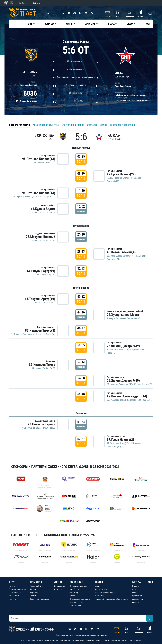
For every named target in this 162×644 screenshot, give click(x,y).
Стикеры (73, 596)
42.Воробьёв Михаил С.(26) (140, 400)
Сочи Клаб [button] (90, 24)
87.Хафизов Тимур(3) (40, 330)
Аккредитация (138, 599)
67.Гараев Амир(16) (46, 275)
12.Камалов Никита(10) (118, 350)
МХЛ (148, 24)
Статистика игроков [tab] (73, 125)
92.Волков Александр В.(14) (127, 396)
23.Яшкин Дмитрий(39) (123, 346)
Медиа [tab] (103, 125)
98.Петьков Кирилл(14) (39, 193)
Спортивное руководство (40, 599)
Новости (135, 586)
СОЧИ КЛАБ (76, 582)
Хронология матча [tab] (19, 125)
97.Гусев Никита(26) (116, 400)
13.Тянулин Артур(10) (40, 299)
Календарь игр (59, 586)
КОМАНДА (36, 582)
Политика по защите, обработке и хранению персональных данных (81, 635)
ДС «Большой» (15, 596)
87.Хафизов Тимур (42, 365)
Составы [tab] (92, 125)
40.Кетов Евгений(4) (121, 252)
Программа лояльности (78, 586)
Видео (135, 593)
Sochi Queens (74, 589)
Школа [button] (111, 24)
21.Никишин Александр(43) (120, 384)
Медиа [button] (130, 24)
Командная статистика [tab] (46, 125)
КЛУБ (12, 582)
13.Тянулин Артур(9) (41, 271)
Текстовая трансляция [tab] (123, 125)
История (12, 586)
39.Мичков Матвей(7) (45, 302)
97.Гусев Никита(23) (121, 440)
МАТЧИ (58, 582)
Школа (97, 586)
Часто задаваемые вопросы (105, 593)
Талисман (34, 596)
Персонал (34, 593)
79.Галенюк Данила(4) (22, 334)
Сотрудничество (15, 593)
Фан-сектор (74, 593)
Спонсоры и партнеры (17, 589)
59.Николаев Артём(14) (44, 334)
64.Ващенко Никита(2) (45, 162)
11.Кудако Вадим (43, 209)
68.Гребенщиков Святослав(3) (121, 256)
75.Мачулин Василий (40, 237)
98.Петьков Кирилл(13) (39, 159)
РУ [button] (48, 13)
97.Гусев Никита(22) (121, 174)
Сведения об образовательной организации (111, 599)
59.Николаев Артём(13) (44, 197)
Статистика (58, 589)
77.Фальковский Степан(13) (120, 178)
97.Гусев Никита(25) (143, 384)
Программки (137, 596)
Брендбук (136, 602)
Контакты (13, 599)
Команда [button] (49, 24)
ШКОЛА (99, 582)
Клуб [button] (30, 24)
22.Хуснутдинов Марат (123, 315)
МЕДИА (137, 582)
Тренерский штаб (37, 586)
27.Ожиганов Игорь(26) (118, 443)
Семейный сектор (76, 602)
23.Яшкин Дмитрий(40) (123, 380)
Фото (134, 589)
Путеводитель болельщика (80, 599)
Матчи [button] (70, 24)
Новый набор (100, 596)
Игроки (33, 589)
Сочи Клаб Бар (75, 606)
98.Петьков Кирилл (41, 424)
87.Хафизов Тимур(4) (22, 197)
